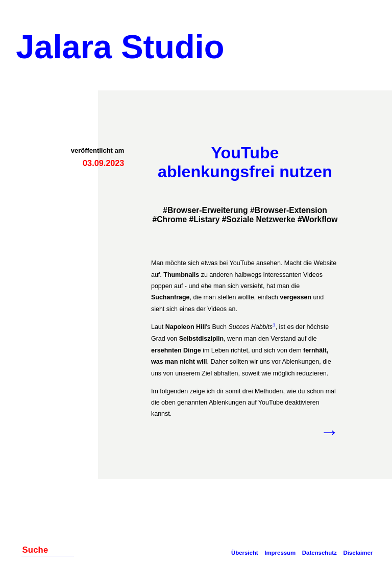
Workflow (320, 219)
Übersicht (245, 552)
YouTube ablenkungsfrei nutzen (245, 162)
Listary (206, 219)
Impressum (280, 552)
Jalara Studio (120, 47)
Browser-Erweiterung (208, 210)
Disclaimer (358, 552)
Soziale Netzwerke (261, 219)
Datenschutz (320, 552)
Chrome (172, 219)
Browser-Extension (291, 210)
